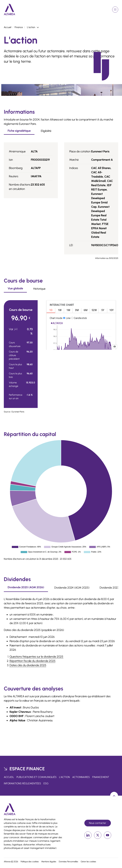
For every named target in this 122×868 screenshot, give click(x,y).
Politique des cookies (30, 862)
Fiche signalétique (19, 131)
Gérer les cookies (88, 862)
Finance (19, 27)
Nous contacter (98, 823)
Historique (39, 289)
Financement (101, 777)
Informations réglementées (22, 783)
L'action (64, 777)
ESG (46, 783)
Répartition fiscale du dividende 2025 (32, 661)
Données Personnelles (68, 862)
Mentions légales (49, 862)
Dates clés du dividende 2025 (28, 665)
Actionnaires (81, 777)
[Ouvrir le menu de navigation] (115, 10)
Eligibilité (46, 131)
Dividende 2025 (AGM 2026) (26, 587)
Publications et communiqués (37, 777)
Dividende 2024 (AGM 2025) (72, 588)
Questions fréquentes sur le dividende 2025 (36, 657)
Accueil (8, 27)
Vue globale (15, 288)
